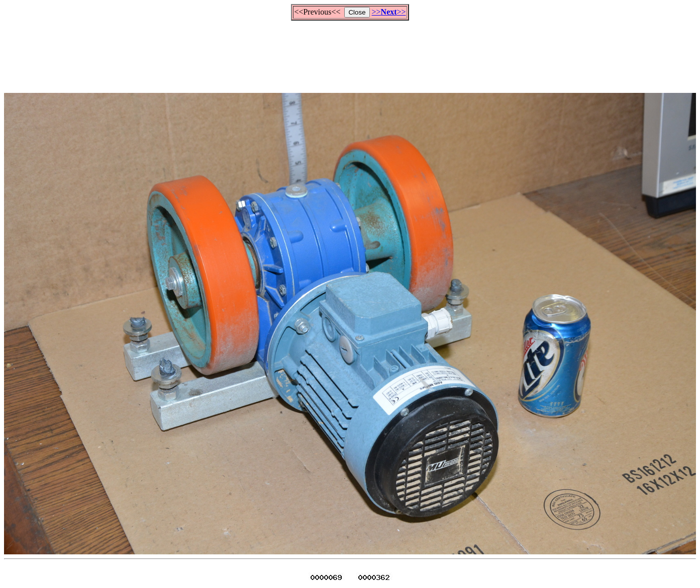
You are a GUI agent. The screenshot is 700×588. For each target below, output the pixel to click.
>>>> (389, 12)
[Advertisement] (350, 52)
